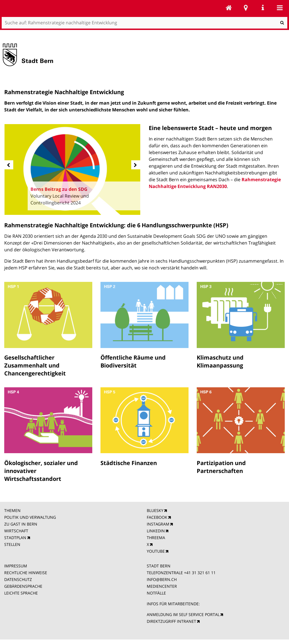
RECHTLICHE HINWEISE (26, 573)
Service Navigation (263, 8)
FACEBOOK (157, 517)
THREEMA (156, 538)
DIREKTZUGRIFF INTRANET (171, 621)
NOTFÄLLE (156, 593)
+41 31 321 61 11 (200, 573)
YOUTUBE (156, 551)
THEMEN (12, 510)
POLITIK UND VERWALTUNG (30, 517)
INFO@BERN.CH (162, 579)
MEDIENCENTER (162, 586)
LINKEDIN (156, 531)
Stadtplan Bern (246, 8)
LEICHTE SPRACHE (21, 593)
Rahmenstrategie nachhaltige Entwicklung (229, 8)
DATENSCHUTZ (18, 579)
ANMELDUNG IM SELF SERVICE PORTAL (183, 614)
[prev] (9, 165)
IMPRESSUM (16, 566)
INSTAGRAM (158, 524)
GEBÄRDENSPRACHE (23, 586)
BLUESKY (155, 510)
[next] (136, 165)
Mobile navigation (280, 8)
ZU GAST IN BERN (21, 524)
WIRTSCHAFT (16, 531)
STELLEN (12, 544)
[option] (73, 169)
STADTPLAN (15, 538)
